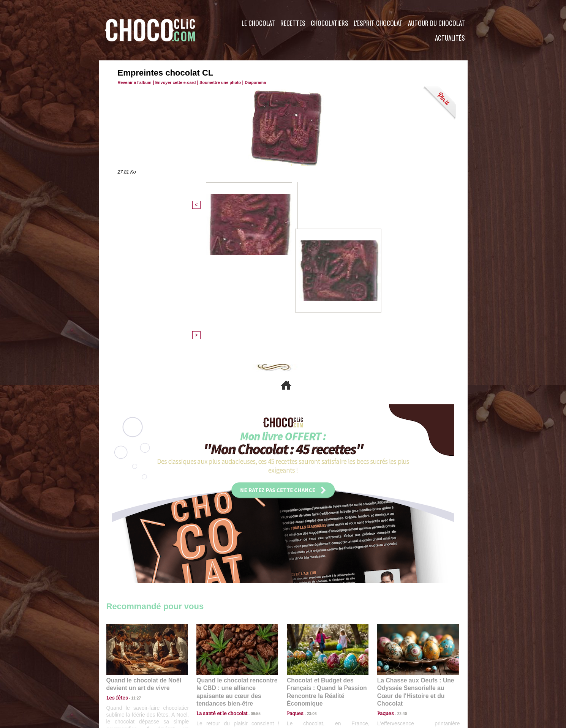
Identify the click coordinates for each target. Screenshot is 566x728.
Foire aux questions (400, 682)
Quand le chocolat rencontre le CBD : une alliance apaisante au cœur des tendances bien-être (237, 558)
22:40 (399, 575)
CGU (207, 682)
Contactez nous (129, 682)
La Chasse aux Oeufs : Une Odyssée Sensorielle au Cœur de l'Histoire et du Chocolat (415, 558)
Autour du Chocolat (436, 23)
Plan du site (304, 682)
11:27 (132, 568)
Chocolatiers (330, 23)
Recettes (293, 23)
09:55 (250, 575)
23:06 (309, 582)
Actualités (450, 38)
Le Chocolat (258, 23)
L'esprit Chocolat (378, 23)
